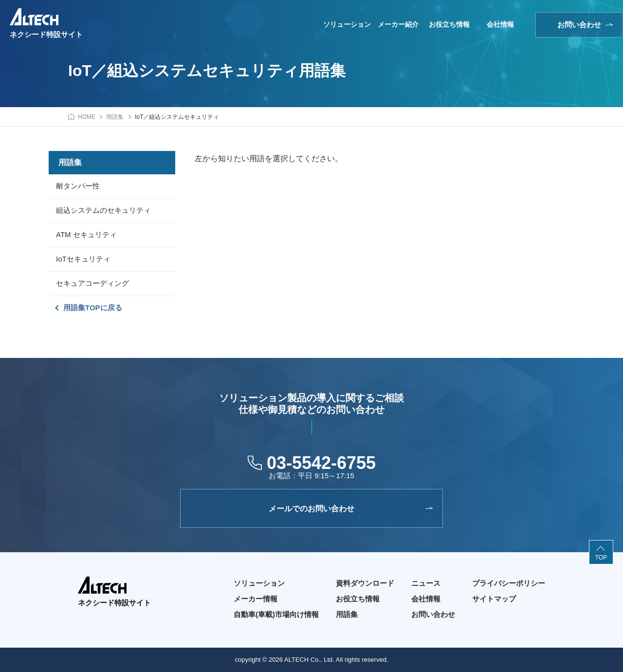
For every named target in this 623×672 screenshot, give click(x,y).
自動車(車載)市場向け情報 (276, 614)
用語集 (347, 614)
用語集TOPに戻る (93, 308)
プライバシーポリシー (509, 583)
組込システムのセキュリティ (103, 210)
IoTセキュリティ (83, 259)
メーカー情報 (256, 599)
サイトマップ (494, 599)
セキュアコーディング (92, 283)
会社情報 (500, 24)
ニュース (426, 583)
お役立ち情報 (449, 24)
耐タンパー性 (78, 186)
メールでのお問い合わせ (311, 509)
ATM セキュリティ (86, 234)
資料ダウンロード (365, 583)
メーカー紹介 (398, 24)
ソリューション (347, 24)
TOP (601, 558)
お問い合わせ (579, 25)
